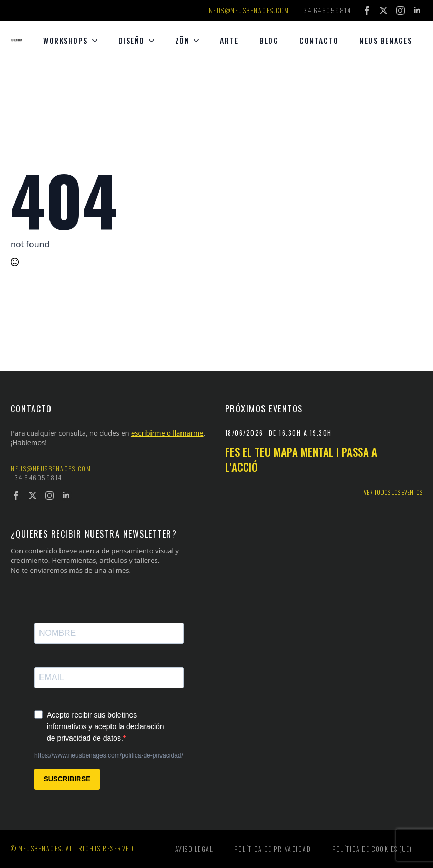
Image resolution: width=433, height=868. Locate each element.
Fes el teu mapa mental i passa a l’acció (301, 460)
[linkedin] (417, 11)
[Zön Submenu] (199, 41)
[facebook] (367, 11)
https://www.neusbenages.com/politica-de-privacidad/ (109, 755)
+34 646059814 (326, 11)
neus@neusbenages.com (249, 11)
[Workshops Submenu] (98, 41)
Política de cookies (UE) (372, 849)
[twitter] (384, 11)
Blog (269, 40)
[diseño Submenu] (155, 41)
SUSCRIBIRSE (67, 779)
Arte (229, 40)
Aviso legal (194, 849)
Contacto (319, 40)
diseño (132, 40)
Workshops (66, 40)
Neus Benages (386, 40)
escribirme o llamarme (167, 433)
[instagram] (400, 11)
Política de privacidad (273, 849)
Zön (183, 40)
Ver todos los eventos (393, 492)
